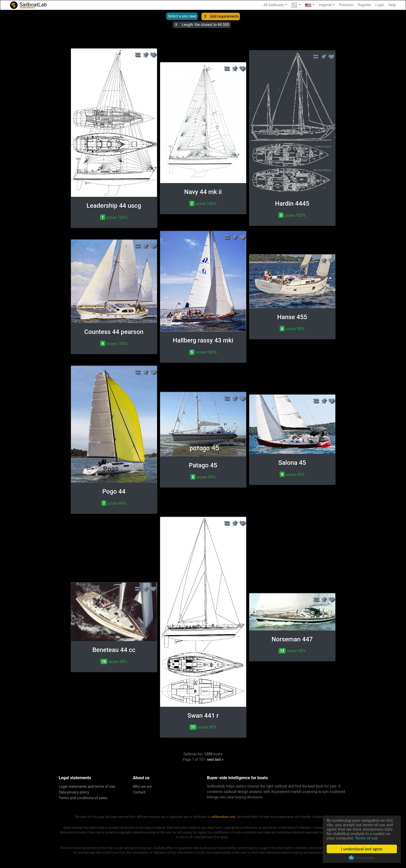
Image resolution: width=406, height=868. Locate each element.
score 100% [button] (114, 217)
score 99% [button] (292, 329)
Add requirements (224, 16)
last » (219, 759)
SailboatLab (28, 5)
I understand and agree (362, 849)
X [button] (205, 16)
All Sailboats (274, 5)
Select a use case (182, 16)
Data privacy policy (74, 792)
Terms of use (366, 838)
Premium (346, 5)
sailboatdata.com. (224, 817)
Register (364, 5)
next (210, 759)
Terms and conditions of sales (83, 798)
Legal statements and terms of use (87, 786)
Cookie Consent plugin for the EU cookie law (362, 858)
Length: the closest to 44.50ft (205, 25)
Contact (139, 792)
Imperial (325, 5)
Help (392, 5)
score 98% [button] (114, 661)
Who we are (142, 786)
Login (380, 5)
